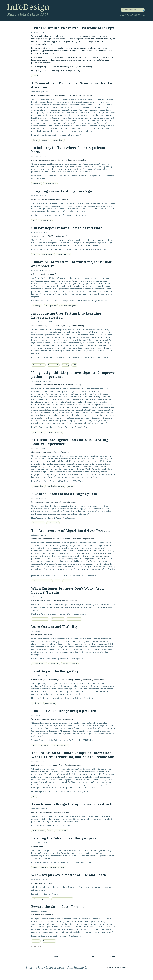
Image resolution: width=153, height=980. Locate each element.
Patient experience (55, 432)
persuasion (68, 581)
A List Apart (68, 518)
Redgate (87, 698)
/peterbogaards (57, 71)
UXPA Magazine (80, 481)
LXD (74, 365)
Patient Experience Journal (70, 427)
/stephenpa (60, 614)
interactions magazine (89, 176)
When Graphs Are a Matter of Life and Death (69, 875)
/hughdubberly (57, 249)
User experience (57, 140)
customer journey (74, 619)
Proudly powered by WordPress (119, 968)
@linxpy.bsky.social (58, 60)
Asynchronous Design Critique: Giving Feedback (72, 804)
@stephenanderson (76, 614)
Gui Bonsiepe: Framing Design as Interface (67, 228)
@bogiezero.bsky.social (76, 71)
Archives (74, 956)
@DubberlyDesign (74, 249)
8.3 (84, 427)
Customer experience (40, 619)
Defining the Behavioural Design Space (64, 838)
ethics (57, 581)
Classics (35, 140)
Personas (36, 941)
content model (53, 523)
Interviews (37, 183)
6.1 (97, 576)
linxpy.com (54, 41)
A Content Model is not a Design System (64, 494)
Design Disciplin (79, 792)
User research (53, 365)
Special (35, 76)
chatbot (71, 486)
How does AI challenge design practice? (65, 711)
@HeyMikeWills (54, 518)
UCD (50, 831)
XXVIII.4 (87, 740)
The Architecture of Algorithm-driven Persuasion (73, 531)
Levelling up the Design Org (55, 671)
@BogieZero (74, 135)
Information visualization (62, 899)
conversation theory (70, 664)
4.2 (113, 357)
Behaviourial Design (58, 867)
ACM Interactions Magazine (88, 301)
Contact (94, 956)
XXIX (101, 176)
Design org (37, 703)
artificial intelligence (69, 306)
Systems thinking (64, 254)
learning (66, 365)
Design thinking (38, 432)
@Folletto (51, 826)
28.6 (103, 301)
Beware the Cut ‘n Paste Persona (58, 907)
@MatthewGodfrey (73, 698)
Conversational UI (39, 664)
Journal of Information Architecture (79, 576)
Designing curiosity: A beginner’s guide (64, 191)
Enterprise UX (50, 703)
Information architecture (42, 581)
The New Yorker (51, 894)
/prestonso (51, 659)
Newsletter (56, 956)
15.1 (96, 862)
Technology (37, 306)
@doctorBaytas (63, 792)
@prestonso (63, 659)
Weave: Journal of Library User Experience (92, 357)
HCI (34, 220)
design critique (61, 831)
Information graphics (41, 899)
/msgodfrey (58, 698)
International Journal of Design (80, 862)
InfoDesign (28, 7)
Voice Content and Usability (54, 627)
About (113, 956)
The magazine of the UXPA (74, 215)
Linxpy (46, 41)
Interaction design (39, 867)
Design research (38, 831)
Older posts (36, 946)
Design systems (48, 254)
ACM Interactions (75, 740)
